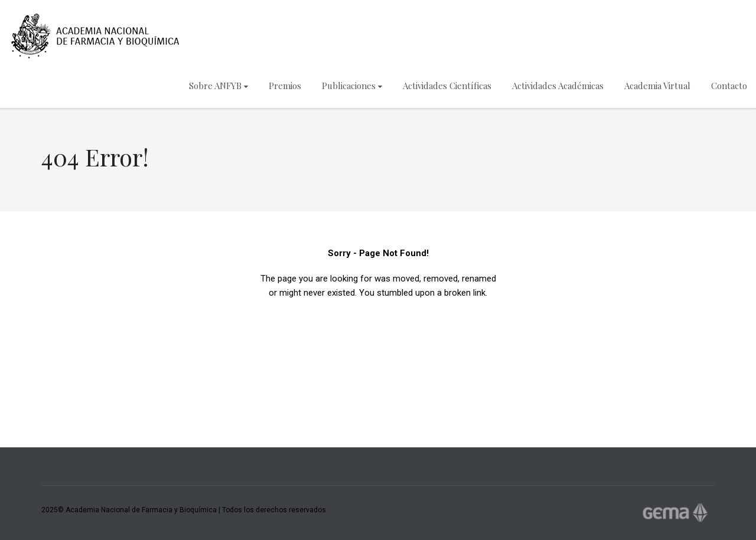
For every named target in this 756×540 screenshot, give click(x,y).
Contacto (729, 86)
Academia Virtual (657, 86)
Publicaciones (352, 86)
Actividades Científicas (447, 86)
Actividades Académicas (558, 86)
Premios (285, 86)
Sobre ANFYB (219, 86)
